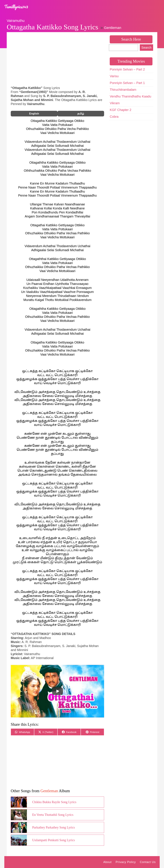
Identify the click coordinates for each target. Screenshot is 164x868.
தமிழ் (81, 114)
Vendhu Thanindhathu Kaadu (130, 96)
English (34, 114)
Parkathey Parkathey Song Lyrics (53, 827)
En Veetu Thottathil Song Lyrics (53, 815)
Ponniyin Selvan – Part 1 (127, 83)
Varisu (114, 76)
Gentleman (113, 28)
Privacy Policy (126, 862)
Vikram (115, 103)
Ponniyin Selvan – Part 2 (127, 69)
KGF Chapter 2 (121, 110)
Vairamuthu (16, 21)
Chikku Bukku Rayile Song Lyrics (54, 802)
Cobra (114, 117)
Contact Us (148, 862)
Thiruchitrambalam (123, 90)
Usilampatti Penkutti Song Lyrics (53, 840)
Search (146, 48)
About (107, 862)
